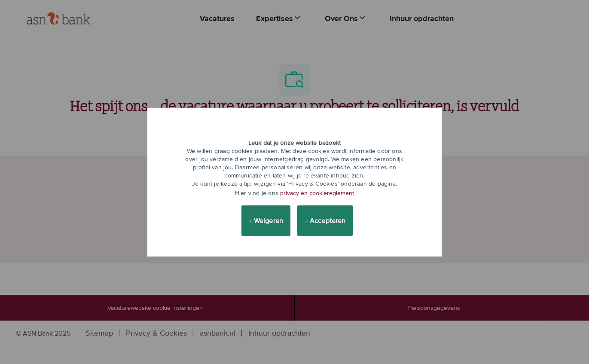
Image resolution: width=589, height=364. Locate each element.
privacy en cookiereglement (317, 193)
